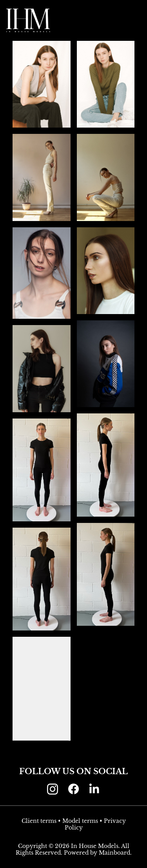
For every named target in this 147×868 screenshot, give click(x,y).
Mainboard (114, 853)
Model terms (80, 821)
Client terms (39, 821)
